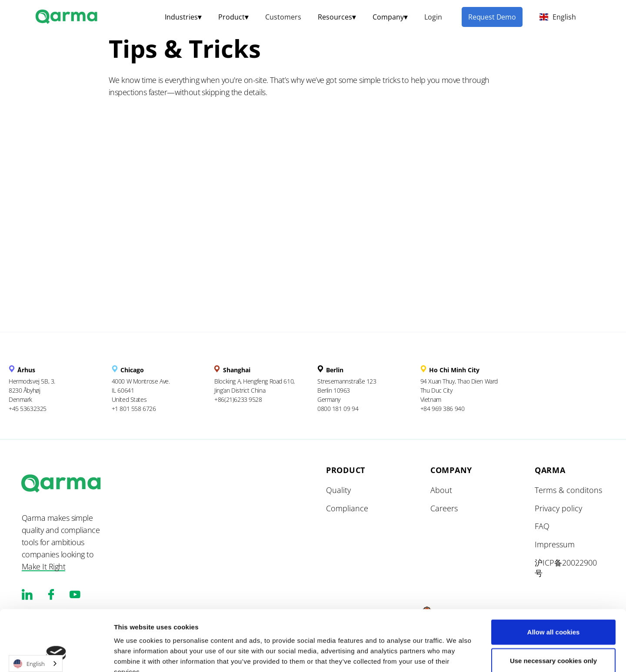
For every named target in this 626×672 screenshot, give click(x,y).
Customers (283, 17)
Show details (447, 655)
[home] (67, 16)
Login (433, 17)
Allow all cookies (554, 580)
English (29, 664)
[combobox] (36, 664)
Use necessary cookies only (553, 608)
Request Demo (492, 17)
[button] (183, 17)
